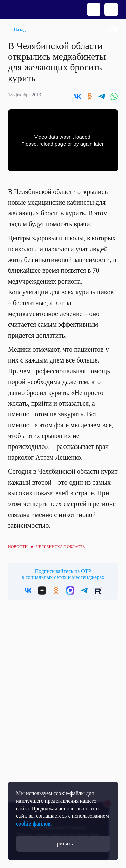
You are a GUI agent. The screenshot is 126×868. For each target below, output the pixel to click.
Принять (63, 844)
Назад (20, 30)
